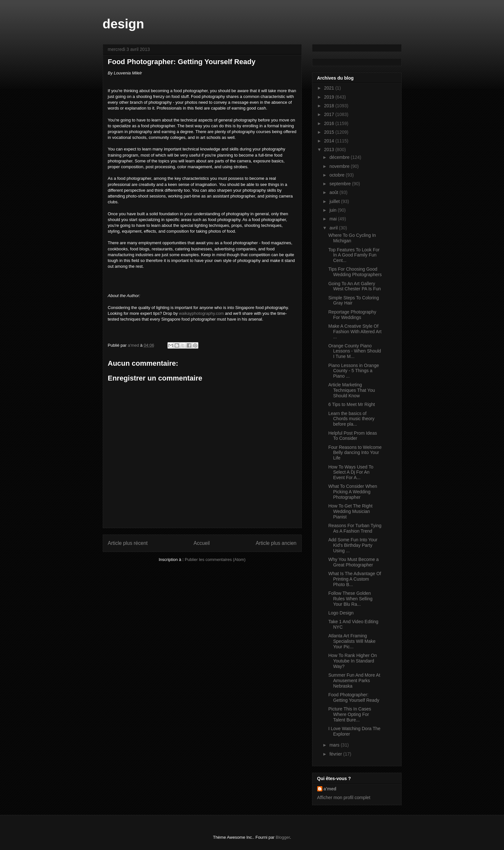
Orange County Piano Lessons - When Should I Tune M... (355, 351)
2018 (330, 106)
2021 (330, 88)
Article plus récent (128, 543)
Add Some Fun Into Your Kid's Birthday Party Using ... (353, 545)
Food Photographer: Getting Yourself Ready (354, 697)
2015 (330, 132)
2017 (330, 114)
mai (334, 219)
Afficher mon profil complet (344, 797)
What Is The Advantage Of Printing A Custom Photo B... (355, 579)
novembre (340, 166)
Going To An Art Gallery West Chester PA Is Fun (354, 286)
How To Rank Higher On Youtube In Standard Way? (352, 661)
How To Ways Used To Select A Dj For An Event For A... (351, 472)
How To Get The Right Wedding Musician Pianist (350, 511)
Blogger (283, 837)
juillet (335, 201)
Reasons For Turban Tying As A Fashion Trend (355, 528)
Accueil (202, 543)
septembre (341, 184)
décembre (340, 157)
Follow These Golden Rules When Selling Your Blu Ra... (350, 599)
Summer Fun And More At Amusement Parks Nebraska (354, 681)
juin (334, 210)
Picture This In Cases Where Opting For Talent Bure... (350, 714)
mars (335, 745)
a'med (330, 789)
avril (334, 228)
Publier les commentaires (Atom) (215, 560)
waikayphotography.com (201, 313)
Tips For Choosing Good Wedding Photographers (355, 272)
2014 (330, 141)
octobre (338, 175)
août (334, 192)
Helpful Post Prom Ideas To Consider (352, 436)
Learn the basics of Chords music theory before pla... (351, 419)
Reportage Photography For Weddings (352, 315)
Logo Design (341, 613)
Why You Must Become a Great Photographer (353, 562)
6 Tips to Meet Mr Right (352, 404)
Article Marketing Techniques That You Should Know (352, 390)
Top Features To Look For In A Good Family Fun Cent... (354, 255)
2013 (330, 150)
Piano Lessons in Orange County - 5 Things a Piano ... (353, 371)
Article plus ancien (276, 543)
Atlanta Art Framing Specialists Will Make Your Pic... (352, 641)
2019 (330, 97)
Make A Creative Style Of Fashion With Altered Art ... (355, 332)
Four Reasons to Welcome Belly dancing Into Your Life (355, 453)
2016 (330, 123)
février (336, 754)
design (124, 24)
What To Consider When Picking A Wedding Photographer (352, 492)
